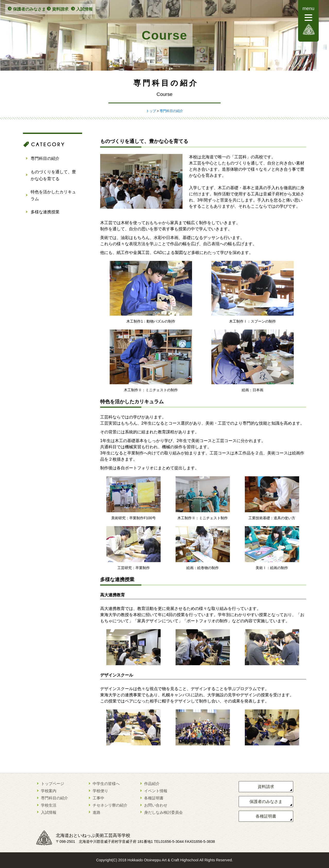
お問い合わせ (156, 805)
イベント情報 (156, 791)
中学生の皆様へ (106, 784)
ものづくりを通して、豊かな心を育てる (53, 175)
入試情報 (84, 9)
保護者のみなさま (29, 9)
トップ (151, 111)
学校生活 (49, 805)
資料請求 (60, 9)
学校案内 (49, 791)
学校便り (100, 791)
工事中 (98, 798)
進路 (97, 812)
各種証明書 (154, 798)
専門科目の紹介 (171, 111)
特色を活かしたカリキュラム (53, 195)
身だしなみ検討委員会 (163, 812)
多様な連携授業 (45, 212)
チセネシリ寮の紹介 (110, 805)
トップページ (53, 784)
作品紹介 (152, 784)
